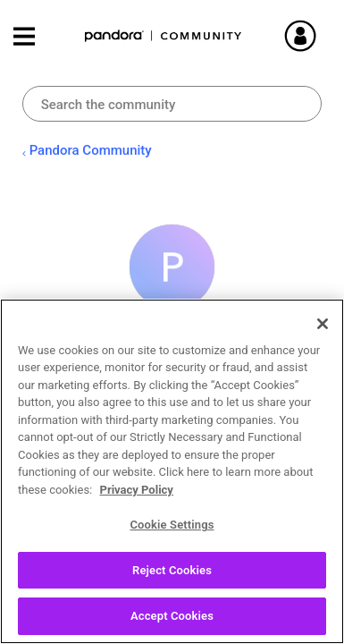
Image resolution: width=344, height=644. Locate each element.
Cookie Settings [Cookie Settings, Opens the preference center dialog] (172, 525)
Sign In (308, 36)
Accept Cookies (172, 616)
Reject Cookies (172, 570)
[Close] (323, 324)
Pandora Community (164, 36)
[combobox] (172, 104)
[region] (172, 471)
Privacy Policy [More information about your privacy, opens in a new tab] (137, 490)
